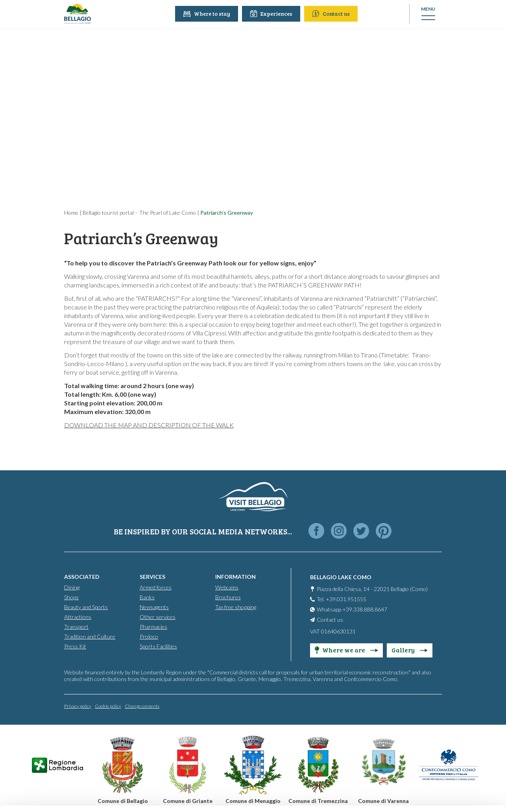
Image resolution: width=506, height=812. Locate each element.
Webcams (227, 587)
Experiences (272, 14)
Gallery (410, 650)
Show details (121, 796)
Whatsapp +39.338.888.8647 (352, 609)
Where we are (346, 650)
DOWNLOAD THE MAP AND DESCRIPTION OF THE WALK (149, 425)
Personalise (441, 728)
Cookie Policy (225, 776)
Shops (71, 597)
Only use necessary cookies (440, 753)
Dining (72, 587)
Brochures (228, 597)
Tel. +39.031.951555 (342, 599)
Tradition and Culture (90, 636)
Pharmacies (153, 627)
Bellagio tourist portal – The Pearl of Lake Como (139, 213)
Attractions (78, 617)
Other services (158, 617)
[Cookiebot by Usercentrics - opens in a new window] (51, 797)
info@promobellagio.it (136, 747)
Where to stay (207, 14)
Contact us (332, 14)
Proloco (149, 636)
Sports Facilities (158, 646)
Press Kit (75, 646)
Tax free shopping (236, 607)
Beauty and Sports (86, 607)
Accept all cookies (440, 702)
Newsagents (154, 607)
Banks (147, 597)
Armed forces (156, 587)
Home (71, 213)
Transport (76, 627)
